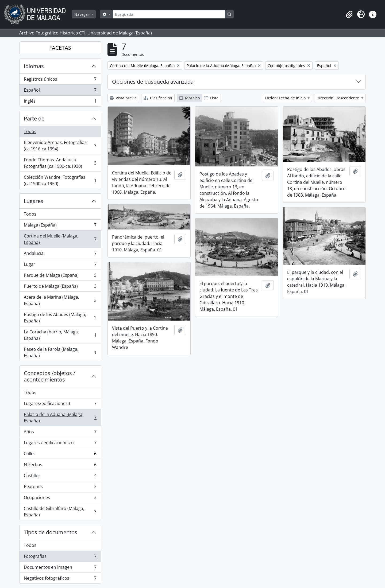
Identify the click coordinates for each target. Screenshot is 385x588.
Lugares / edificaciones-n (60, 444)
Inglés (60, 102)
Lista (211, 98)
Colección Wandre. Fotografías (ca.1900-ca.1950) (60, 180)
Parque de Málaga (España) (60, 276)
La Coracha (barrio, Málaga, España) (60, 335)
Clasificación (158, 98)
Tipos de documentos (51, 532)
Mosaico (189, 98)
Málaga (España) (60, 226)
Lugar (60, 265)
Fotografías (60, 557)
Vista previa (123, 98)
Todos (30, 131)
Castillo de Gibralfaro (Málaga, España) (60, 512)
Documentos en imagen (60, 568)
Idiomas (34, 66)
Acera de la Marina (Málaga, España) (60, 300)
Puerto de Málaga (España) (60, 287)
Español (60, 91)
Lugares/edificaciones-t (60, 405)
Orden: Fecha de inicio (286, 98)
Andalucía (60, 254)
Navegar (82, 14)
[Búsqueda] (169, 14)
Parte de (34, 118)
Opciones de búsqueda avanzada (153, 82)
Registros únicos (60, 80)
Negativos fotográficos (60, 579)
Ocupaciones (60, 499)
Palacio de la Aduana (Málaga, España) (60, 418)
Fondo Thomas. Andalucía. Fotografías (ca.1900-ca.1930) (60, 163)
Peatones (60, 488)
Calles (60, 455)
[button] (349, 14)
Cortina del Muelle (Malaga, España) (60, 239)
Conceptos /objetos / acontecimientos (49, 376)
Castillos (60, 477)
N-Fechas (60, 466)
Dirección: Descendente (338, 98)
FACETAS (60, 48)
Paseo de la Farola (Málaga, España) (60, 352)
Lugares (34, 201)
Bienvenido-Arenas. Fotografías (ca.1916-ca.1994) (60, 146)
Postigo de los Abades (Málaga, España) (60, 318)
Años (60, 433)
